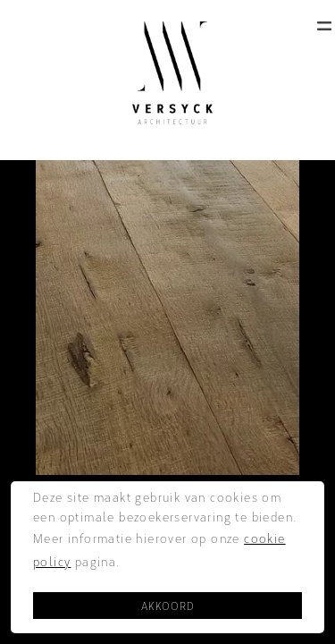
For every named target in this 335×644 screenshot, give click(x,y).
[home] (168, 73)
